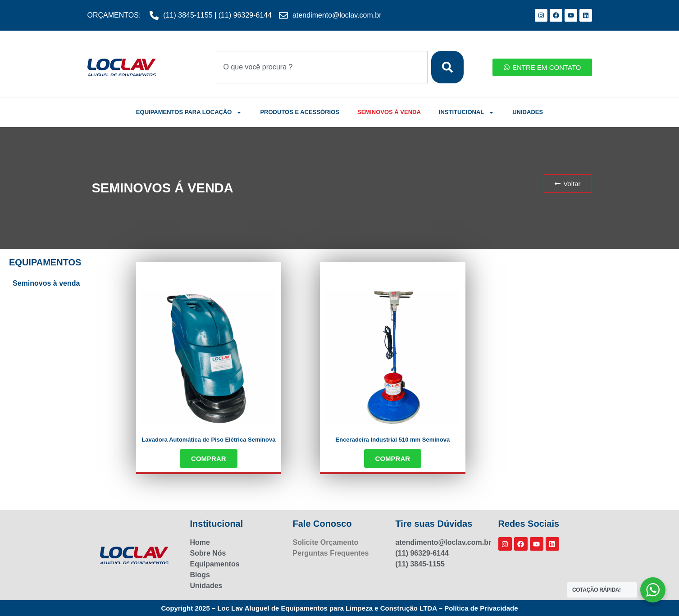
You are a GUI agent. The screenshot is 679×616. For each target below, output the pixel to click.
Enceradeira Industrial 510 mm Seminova (393, 440)
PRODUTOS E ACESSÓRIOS (300, 112)
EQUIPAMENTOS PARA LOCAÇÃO (189, 112)
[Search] (447, 67)
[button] (567, 184)
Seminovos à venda (46, 283)
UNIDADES (528, 112)
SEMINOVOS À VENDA (389, 112)
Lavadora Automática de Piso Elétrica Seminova (208, 440)
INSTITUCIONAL (467, 112)
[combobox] (322, 67)
